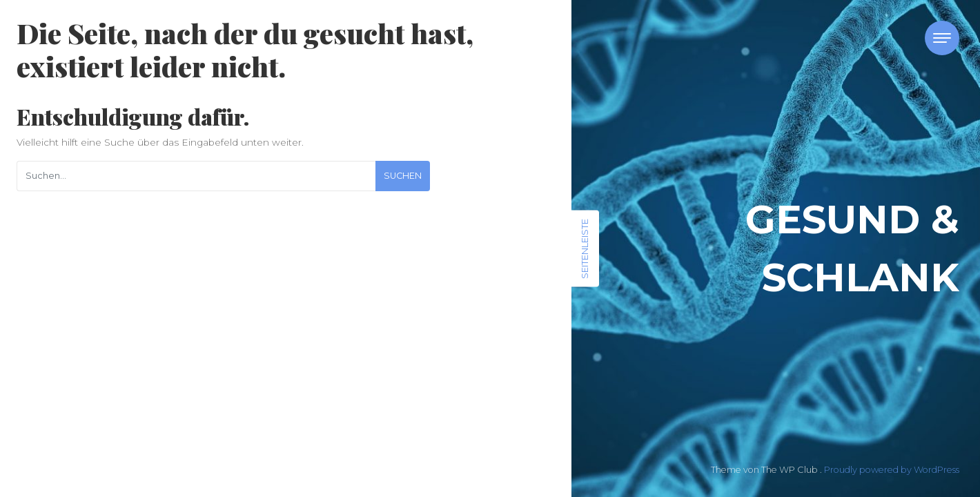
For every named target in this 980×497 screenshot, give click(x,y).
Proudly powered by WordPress (892, 470)
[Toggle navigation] (942, 38)
